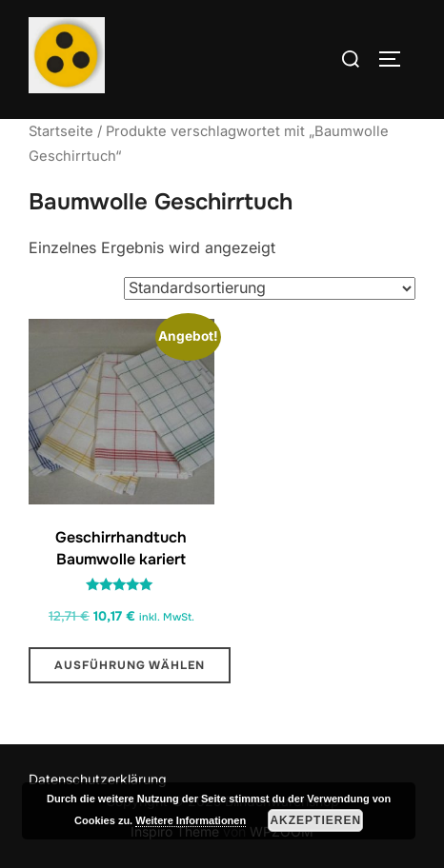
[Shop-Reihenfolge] (270, 288)
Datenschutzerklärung (98, 779)
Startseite (61, 131)
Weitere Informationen (191, 820)
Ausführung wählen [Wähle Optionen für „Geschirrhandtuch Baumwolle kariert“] (130, 665)
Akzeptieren (315, 820)
